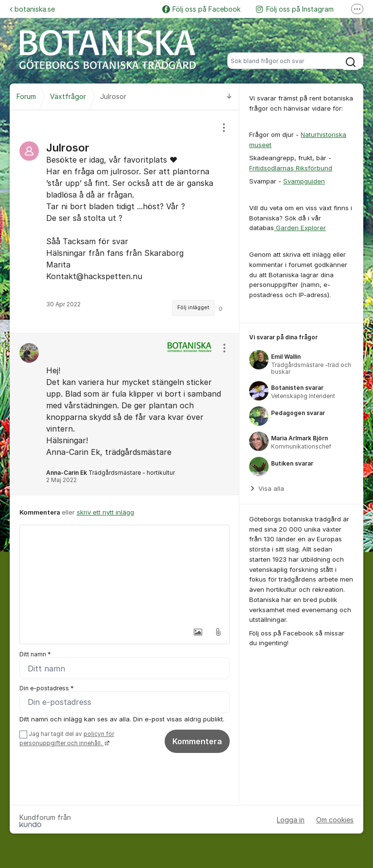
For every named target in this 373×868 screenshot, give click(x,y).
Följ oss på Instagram (295, 9)
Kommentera (197, 741)
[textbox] (125, 574)
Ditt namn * (35, 654)
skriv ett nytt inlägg (105, 512)
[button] (198, 632)
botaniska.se (32, 9)
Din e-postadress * (47, 688)
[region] (125, 222)
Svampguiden (304, 181)
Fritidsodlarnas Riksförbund (291, 168)
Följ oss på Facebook (201, 9)
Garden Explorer (300, 228)
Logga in (291, 820)
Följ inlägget (193, 308)
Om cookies (335, 820)
